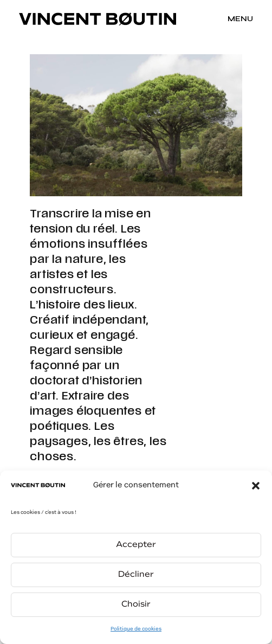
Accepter (136, 545)
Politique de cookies (136, 629)
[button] (256, 486)
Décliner (136, 575)
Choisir (136, 605)
